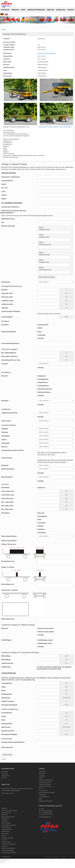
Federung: (5, 432)
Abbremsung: (6, 698)
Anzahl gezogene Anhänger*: (11, 311)
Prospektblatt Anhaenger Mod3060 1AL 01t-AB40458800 (55, 127)
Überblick (42, 776)
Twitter (71, 857)
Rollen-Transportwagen (47, 793)
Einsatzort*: (5, 325)
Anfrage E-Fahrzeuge (8, 848)
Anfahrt (4, 840)
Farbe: (5, 70)
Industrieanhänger (45, 786)
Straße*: (4, 184)
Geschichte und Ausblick (9, 811)
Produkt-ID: (7, 39)
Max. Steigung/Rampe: (9, 353)
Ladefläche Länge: (9, 47)
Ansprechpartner (7, 838)
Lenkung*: (5, 364)
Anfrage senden (7, 755)
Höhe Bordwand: (7, 477)
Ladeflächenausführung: (10, 413)
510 (22, 22)
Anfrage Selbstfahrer (9, 853)
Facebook (55, 857)
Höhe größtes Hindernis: (10, 356)
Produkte (15, 10)
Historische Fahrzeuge (9, 825)
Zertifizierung (6, 827)
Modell (6, 22)
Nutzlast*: (5, 290)
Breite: (4, 690)
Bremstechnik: (8, 76)
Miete (23, 10)
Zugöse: (4, 440)
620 (42, 22)
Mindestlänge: (6, 656)
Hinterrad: (5, 628)
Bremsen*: (5, 376)
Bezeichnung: (7, 53)
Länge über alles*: (7, 293)
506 (15, 22)
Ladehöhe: (5, 308)
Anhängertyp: (6, 282)
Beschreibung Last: (8, 561)
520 (30, 22)
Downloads (61, 10)
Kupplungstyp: (8, 73)
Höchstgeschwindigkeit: (9, 705)
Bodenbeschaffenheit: (9, 332)
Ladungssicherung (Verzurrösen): (13, 450)
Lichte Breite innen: (8, 495)
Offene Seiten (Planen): (9, 536)
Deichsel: (4, 447)
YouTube (48, 857)
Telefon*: (4, 195)
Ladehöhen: (7, 59)
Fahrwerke (43, 795)
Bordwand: (5, 465)
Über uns (50, 10)
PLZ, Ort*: (5, 188)
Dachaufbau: (6, 488)
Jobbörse (5, 821)
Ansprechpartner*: (7, 181)
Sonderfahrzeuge (45, 784)
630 (49, 22)
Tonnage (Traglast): (9, 45)
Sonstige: (41, 368)
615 (38, 22)
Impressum (5, 772)
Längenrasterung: (7, 663)
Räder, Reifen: (8, 62)
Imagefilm (5, 815)
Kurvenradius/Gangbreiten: (10, 343)
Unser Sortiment (7, 829)
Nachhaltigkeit (6, 823)
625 (45, 22)
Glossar (4, 778)
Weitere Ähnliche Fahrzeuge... (47, 277)
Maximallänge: (6, 660)
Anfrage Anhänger (7, 850)
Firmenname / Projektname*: (11, 177)
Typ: (3, 222)
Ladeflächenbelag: (9, 67)
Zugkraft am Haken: (8, 701)
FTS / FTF (41, 788)
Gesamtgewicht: (7, 683)
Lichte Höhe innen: (8, 499)
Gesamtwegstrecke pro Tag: (11, 360)
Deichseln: (6, 65)
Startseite (5, 10)
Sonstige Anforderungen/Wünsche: (13, 742)
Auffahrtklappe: (6, 640)
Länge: (4, 687)
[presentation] (51, 749)
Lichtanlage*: (6, 443)
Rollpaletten (43, 791)
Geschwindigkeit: (7, 317)
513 (26, 22)
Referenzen (5, 831)
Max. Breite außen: (8, 506)
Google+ (63, 857)
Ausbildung (5, 819)
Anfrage (4, 846)
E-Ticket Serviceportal (9, 844)
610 (34, 22)
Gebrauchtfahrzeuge (36, 10)
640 (53, 22)
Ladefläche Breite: (9, 50)
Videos (41, 778)
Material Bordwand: (8, 469)
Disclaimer (5, 774)
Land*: (4, 191)
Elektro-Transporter (46, 780)
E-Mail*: (4, 199)
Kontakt (71, 10)
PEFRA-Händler (6, 842)
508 (19, 22)
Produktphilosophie (8, 817)
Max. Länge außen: (8, 502)
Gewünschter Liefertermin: (10, 207)
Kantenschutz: (6, 421)
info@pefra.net (47, 817)
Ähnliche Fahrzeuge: (8, 226)
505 (11, 22)
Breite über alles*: (7, 297)
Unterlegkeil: (6, 436)
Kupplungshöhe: (7, 694)
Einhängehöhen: (8, 56)
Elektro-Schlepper (45, 782)
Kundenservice (6, 813)
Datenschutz (5, 776)
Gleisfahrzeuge (44, 797)
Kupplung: (5, 429)
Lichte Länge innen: (8, 491)
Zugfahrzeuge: (6, 667)
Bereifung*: (5, 401)
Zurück (3, 29)
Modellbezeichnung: (8, 219)
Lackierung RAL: (7, 458)
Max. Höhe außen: (7, 509)
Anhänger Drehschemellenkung (47, 53)
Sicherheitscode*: (7, 747)
